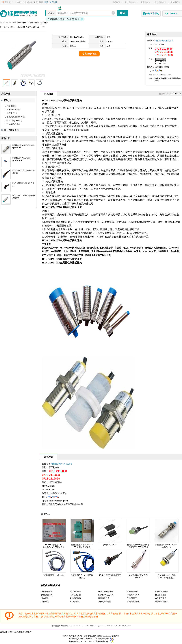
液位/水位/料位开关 (15, 117)
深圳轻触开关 (47, 592)
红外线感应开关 (162, 592)
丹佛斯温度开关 (162, 602)
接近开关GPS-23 (110, 545)
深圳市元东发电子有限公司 (21, 632)
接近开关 (44, 23)
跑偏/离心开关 (12, 124)
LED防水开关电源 (105, 592)
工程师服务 (160, 2)
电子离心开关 (161, 598)
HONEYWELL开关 (106, 595)
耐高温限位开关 (133, 602)
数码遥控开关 (161, 595)
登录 (46, 2)
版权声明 (115, 636)
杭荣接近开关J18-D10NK (54, 575)
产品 (50, 13)
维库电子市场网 (19, 23)
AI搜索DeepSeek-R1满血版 (65, 19)
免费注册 (53, 2)
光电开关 (10, 106)
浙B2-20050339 (105, 636)
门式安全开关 (75, 595)
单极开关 (45, 602)
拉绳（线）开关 (13, 121)
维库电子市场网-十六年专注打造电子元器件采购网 (18, 14)
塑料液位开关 (75, 592)
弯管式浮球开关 (133, 595)
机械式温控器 (132, 592)
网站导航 (175, 2)
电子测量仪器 (9, 130)
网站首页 (116, 2)
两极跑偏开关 (47, 595)
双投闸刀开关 (104, 598)
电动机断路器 (75, 598)
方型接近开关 (132, 598)
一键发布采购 (151, 14)
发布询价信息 (89, 54)
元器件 (30, 23)
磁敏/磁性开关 (12, 110)
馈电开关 (45, 598)
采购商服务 (130, 2)
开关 (37, 23)
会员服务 (145, 2)
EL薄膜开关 (75, 602)
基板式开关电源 (105, 602)
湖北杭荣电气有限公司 (164, 41)
